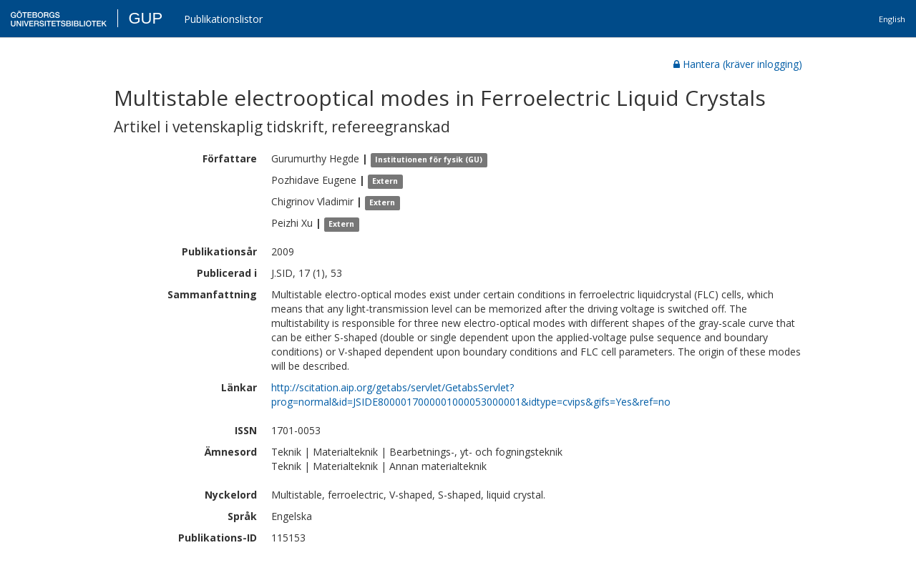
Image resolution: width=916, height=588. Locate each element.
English (892, 19)
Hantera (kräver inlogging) (738, 64)
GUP (145, 18)
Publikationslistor (223, 19)
